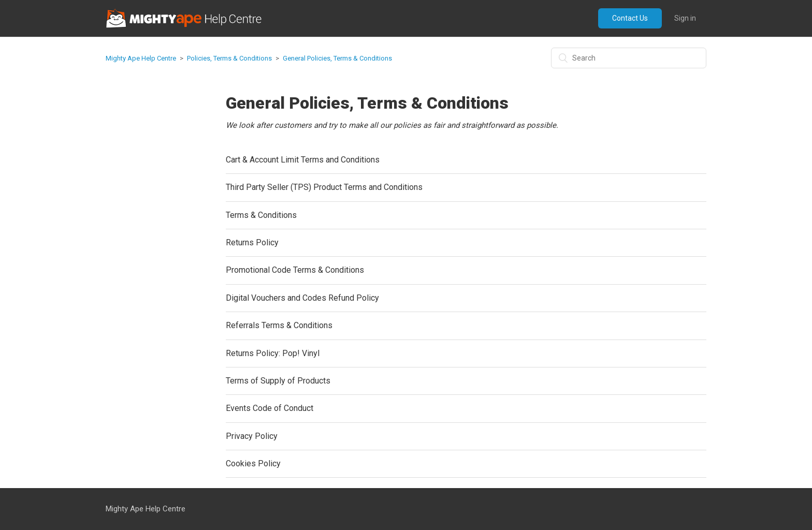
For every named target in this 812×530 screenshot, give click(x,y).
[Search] (629, 58)
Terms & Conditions (261, 215)
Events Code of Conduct (270, 408)
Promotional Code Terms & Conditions (295, 270)
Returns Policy (252, 242)
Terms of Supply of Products (278, 381)
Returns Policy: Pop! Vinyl (273, 353)
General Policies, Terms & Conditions (337, 58)
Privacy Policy (252, 436)
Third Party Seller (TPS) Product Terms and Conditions (324, 187)
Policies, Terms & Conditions (229, 58)
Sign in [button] (685, 18)
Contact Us (630, 18)
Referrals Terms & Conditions (279, 325)
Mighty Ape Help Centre (141, 58)
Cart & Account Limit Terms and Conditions (303, 160)
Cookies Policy (253, 463)
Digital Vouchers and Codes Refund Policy (302, 298)
